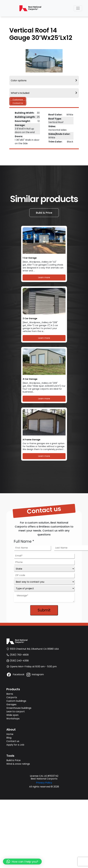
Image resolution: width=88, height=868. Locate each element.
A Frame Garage (32, 440)
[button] (22, 862)
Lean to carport (16, 711)
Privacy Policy (44, 783)
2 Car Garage (30, 319)
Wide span (12, 715)
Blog (9, 738)
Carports (12, 697)
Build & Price (44, 213)
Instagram (35, 674)
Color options (44, 80)
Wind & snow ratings (18, 764)
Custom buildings (16, 701)
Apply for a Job (15, 745)
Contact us (13, 741)
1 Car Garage (30, 258)
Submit (44, 610)
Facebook (15, 674)
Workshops (13, 719)
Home (10, 734)
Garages (11, 704)
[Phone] (44, 562)
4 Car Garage (30, 379)
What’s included (44, 93)
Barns (10, 694)
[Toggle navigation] (78, 8)
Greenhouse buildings (19, 708)
